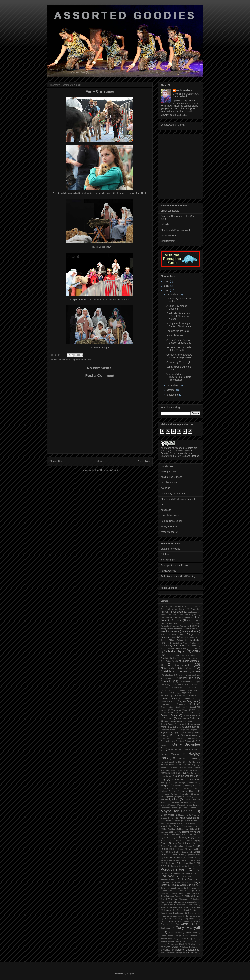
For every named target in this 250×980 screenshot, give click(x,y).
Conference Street (179, 710)
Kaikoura (177, 786)
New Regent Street (188, 829)
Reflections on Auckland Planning (178, 576)
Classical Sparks (168, 701)
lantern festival (191, 788)
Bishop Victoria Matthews (171, 629)
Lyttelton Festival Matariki (184, 802)
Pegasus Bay (166, 860)
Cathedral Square (175, 652)
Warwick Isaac (194, 944)
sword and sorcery (177, 913)
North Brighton (176, 840)
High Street (183, 762)
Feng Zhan (165, 738)
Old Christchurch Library (181, 846)
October (171, 390)
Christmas (165, 693)
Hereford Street (167, 762)
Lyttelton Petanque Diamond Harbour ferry (179, 805)
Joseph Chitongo (178, 783)
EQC (181, 730)
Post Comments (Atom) (106, 470)
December (173, 295)
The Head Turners (181, 921)
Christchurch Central (174, 675)
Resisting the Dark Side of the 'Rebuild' (179, 349)
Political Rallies (168, 236)
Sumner (168, 910)
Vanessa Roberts (190, 936)
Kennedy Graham (193, 786)
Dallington (182, 718)
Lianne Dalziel (188, 791)
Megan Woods (167, 815)
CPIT (194, 710)
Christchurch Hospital (170, 688)
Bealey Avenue (179, 626)
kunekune (176, 788)
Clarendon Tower (189, 699)
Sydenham (193, 913)
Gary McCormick (168, 741)
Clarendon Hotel (169, 699)
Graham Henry (191, 749)
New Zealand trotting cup (175, 835)
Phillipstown (173, 866)
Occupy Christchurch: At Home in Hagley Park (179, 356)
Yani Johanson (190, 953)
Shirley (188, 896)
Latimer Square (168, 791)
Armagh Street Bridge (180, 617)
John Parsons (178, 779)
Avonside (165, 488)
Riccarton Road (167, 879)
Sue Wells (196, 907)
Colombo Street (186, 704)
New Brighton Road (192, 826)
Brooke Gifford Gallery (172, 640)
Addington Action (169, 472)
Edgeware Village (168, 730)
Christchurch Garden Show (186, 685)
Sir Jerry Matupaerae (180, 899)
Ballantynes (184, 623)
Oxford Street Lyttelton (179, 852)
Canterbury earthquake (173, 646)
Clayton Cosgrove (187, 701)
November (173, 385)
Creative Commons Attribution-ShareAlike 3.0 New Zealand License (180, 455)
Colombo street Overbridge (173, 707)
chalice (171, 655)
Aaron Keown (179, 609)
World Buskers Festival (170, 953)
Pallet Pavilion (178, 855)
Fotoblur (165, 554)
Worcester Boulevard (186, 950)
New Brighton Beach (170, 826)
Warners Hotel (177, 944)
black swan (191, 629)
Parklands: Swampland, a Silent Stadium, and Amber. (179, 316)
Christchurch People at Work (176, 230)
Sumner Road (183, 910)
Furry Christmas (175, 335)
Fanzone (175, 735)
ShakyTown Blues (170, 527)
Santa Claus (177, 893)
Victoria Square (188, 939)
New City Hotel (170, 829)
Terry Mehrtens (191, 919)
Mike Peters (166, 821)
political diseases (190, 866)
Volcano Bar (191, 941)
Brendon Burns (169, 631)
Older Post (144, 461)
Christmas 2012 (179, 693)
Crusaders (168, 718)
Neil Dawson (192, 823)
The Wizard (181, 924)
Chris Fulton (166, 661)
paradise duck (194, 855)
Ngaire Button (166, 838)
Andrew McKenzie (168, 615)
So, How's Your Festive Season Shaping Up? (179, 341)
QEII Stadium (174, 873)
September (173, 395)
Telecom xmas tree (172, 919)
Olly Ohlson (178, 849)
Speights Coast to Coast (171, 905)
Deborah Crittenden (189, 721)
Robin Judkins (181, 882)
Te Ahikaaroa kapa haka (171, 916)
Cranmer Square (169, 715)
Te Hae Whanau (193, 916)
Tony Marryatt (188, 927)
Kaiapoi (165, 785)
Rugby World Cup (182, 885)
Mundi (178, 821)
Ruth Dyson (192, 888)
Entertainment (168, 241)
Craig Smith (167, 713)
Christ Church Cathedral (187, 661)
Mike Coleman (188, 818)
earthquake (191, 727)
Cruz (163, 504)
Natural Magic (176, 823)
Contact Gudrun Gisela (172, 125)
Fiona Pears (192, 738)
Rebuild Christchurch (171, 521)
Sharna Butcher (175, 896)
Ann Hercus (185, 615)
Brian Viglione (168, 634)
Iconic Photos (168, 560)
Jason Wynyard (190, 770)
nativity (87, 360)
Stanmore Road (191, 905)
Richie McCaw (185, 879)
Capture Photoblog (170, 549)
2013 (167, 281)
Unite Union (192, 933)
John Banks (166, 776)
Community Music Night (179, 362)
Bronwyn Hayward (189, 637)
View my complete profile (174, 115)
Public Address (168, 571)
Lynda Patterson (184, 797)
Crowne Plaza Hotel (192, 715)
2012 (167, 286)
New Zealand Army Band (188, 832)
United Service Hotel (169, 936)
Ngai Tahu (193, 835)
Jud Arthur (193, 783)
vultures (164, 944)
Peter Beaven (181, 860)
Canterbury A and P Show (185, 643)
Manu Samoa (190, 808)
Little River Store (182, 794)
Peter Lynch (169, 863)
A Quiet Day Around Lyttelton (177, 307)
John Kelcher (182, 776)
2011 (167, 290)
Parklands (192, 858)
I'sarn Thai (178, 767)
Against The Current (171, 477)
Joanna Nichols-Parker (171, 773)
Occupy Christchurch (180, 843)
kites (166, 788)
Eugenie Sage (167, 733)
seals (189, 893)
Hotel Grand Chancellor (180, 765)
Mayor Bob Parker (176, 811)
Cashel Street (194, 649)
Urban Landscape (170, 211)
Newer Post (57, 461)
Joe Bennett (192, 773)
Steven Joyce (183, 907)
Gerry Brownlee (186, 744)
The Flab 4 (165, 921)
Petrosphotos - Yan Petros (174, 565)
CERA (196, 652)
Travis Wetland (175, 933)
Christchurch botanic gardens (180, 671)
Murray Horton (191, 821)
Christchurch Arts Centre (177, 668)
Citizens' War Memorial (185, 696)
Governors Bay (175, 749)
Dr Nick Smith (176, 727)
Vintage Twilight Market (171, 941)
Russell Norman (177, 888)
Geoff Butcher (185, 741)
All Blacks (178, 612)
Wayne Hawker (171, 947)
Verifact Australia (168, 939)
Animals (165, 224)
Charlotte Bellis (168, 658)
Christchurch (64, 360)
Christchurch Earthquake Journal (178, 499)
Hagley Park (77, 360)
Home (101, 461)
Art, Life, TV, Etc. (169, 482)
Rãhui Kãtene (191, 873)
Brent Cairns (189, 631)
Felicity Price (191, 735)
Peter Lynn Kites (186, 863)
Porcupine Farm (174, 869)
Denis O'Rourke (167, 724)
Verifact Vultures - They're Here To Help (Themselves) (179, 377)
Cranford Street (188, 713)
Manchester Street (169, 808)
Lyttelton (174, 799)
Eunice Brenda (185, 733)
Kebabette (166, 510)
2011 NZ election (169, 606)
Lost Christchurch (170, 515)
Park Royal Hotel (173, 858)
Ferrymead (178, 738)
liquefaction (165, 794)
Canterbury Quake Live (173, 494)
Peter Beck (195, 860)
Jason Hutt (174, 770)
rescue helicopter (189, 876)
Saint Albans (185, 891)
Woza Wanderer (169, 532)
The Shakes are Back (178, 331)
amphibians (193, 612)
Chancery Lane (188, 655)
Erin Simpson (192, 730)
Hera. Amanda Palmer (187, 759)
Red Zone (167, 876)
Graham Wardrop (170, 754)
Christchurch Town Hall (187, 690)
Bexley (193, 626)
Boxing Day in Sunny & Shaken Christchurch (179, 325)
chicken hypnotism (189, 658)
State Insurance (167, 907)
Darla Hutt (195, 718)
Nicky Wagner (183, 837)
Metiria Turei (183, 815)
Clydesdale (165, 704)
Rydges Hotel (167, 891)
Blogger (131, 973)
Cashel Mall (179, 649)
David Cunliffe (170, 721)
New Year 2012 (167, 832)
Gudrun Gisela (184, 90)
